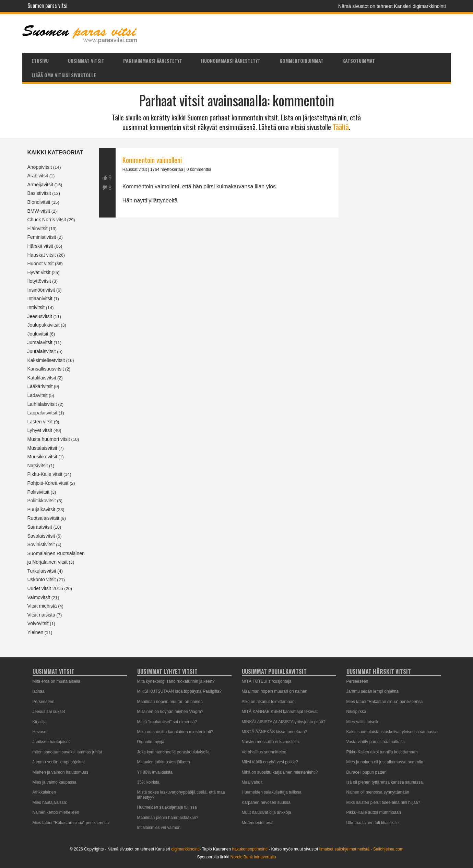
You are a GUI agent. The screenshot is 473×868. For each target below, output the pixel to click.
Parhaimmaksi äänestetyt (153, 61)
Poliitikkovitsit (42, 501)
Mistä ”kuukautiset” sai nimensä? (167, 722)
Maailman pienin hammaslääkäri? (168, 818)
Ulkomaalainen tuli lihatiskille (373, 823)
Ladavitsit (38, 395)
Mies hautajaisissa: (50, 802)
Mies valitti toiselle (363, 722)
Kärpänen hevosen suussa (266, 802)
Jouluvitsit (38, 334)
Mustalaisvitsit (42, 448)
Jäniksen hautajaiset (51, 742)
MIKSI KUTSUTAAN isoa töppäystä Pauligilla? (180, 691)
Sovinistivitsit (41, 544)
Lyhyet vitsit (40, 430)
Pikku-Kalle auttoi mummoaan (374, 812)
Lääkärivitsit (40, 386)
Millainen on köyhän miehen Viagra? (170, 712)
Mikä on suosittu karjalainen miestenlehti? (175, 732)
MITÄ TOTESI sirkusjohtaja (267, 681)
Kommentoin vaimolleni (152, 160)
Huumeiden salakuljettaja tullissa (167, 807)
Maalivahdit (252, 782)
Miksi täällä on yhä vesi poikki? (270, 762)
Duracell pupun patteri (366, 772)
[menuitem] (40, 60)
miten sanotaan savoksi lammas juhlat (67, 752)
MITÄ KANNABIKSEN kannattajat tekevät (280, 712)
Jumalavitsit (40, 342)
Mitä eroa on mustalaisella (56, 681)
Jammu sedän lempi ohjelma (59, 762)
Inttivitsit (36, 307)
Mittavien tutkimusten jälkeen (164, 762)
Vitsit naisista (41, 615)
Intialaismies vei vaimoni (159, 828)
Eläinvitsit (38, 228)
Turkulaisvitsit (42, 571)
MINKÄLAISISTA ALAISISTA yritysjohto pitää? (284, 722)
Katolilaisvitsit (42, 378)
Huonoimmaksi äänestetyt (231, 61)
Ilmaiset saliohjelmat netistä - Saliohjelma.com (361, 849)
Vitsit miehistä (42, 606)
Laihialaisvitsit (42, 404)
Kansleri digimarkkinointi (420, 6)
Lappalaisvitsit (43, 413)
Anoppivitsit (40, 167)
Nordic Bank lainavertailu (253, 857)
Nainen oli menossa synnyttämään (378, 792)
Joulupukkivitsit (44, 325)
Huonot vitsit (41, 263)
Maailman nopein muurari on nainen (170, 702)
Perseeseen (44, 702)
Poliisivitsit (39, 492)
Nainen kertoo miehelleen (56, 812)
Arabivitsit (38, 176)
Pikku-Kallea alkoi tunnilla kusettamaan (382, 752)
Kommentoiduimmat (301, 61)
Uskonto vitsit (42, 579)
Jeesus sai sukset (49, 712)
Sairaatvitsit (40, 527)
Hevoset (40, 732)
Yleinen (36, 632)
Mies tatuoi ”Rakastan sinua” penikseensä (71, 823)
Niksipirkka (356, 712)
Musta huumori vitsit (49, 439)
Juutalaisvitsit (42, 351)
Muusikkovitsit (42, 457)
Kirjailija (40, 722)
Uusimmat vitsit (86, 61)
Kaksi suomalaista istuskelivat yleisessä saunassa (392, 732)
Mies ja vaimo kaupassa (55, 782)
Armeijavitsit (40, 185)
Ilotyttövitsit (39, 281)
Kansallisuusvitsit (46, 369)
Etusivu (40, 61)
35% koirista (148, 782)
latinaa (39, 691)
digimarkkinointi (185, 849)
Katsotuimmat (359, 61)
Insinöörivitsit (41, 290)
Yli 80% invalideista (155, 772)
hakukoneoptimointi (250, 849)
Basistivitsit (39, 193)
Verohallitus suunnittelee (264, 752)
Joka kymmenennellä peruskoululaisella (173, 752)
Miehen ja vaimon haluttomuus (61, 772)
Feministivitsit (42, 237)
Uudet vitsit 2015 (45, 588)
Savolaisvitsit (41, 536)
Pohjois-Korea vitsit (48, 483)
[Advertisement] (219, 296)
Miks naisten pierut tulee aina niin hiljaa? (383, 802)
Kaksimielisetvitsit (46, 360)
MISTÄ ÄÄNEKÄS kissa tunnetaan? (275, 732)
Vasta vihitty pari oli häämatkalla (376, 742)
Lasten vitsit (40, 422)
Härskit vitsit (40, 246)
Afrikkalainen (44, 792)
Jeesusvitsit (40, 316)
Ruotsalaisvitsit (43, 518)
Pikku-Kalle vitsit (45, 474)
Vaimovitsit (39, 597)
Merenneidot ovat (258, 823)
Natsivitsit (38, 466)
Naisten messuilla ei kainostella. (271, 742)
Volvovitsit (38, 623)
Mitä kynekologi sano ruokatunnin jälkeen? (176, 681)
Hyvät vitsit (39, 272)
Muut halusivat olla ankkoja (267, 812)
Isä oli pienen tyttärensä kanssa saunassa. (385, 782)
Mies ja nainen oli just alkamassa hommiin (385, 762)
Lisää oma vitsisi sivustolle (64, 75)
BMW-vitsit (39, 211)
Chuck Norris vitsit (47, 220)
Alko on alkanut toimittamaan (268, 702)
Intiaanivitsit (40, 298)
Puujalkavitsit (42, 509)
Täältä (341, 127)
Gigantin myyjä (151, 742)
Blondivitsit (39, 202)
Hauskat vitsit (42, 255)
